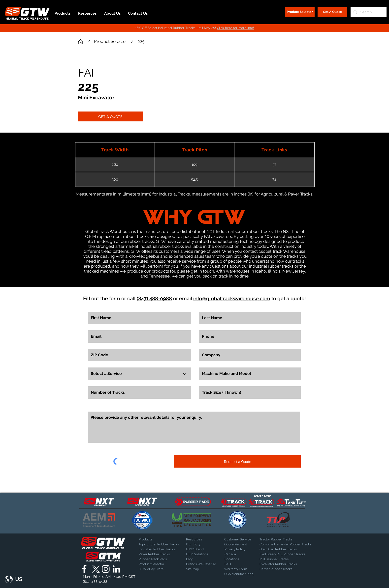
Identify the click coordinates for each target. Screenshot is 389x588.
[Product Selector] (300, 12)
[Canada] (238, 554)
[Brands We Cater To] (201, 564)
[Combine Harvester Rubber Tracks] (285, 544)
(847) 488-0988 (154, 299)
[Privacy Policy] (237, 549)
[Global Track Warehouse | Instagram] (106, 569)
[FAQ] (238, 564)
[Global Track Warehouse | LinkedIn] (116, 569)
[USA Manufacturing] (239, 574)
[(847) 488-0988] (96, 582)
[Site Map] (198, 569)
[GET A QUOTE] (110, 116)
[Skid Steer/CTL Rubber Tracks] (287, 554)
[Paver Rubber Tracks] (156, 554)
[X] (95, 569)
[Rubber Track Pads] (156, 559)
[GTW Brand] (198, 549)
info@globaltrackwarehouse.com (232, 299)
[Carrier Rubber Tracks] (282, 569)
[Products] (156, 539)
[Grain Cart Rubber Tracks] (279, 549)
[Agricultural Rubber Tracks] (159, 544)
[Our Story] (199, 544)
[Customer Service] (238, 539)
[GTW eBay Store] (151, 569)
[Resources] (199, 539)
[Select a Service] (139, 374)
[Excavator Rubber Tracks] (283, 564)
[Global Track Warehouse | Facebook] (84, 569)
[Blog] (198, 559)
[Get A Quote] (332, 12)
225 (141, 41)
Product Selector (111, 41)
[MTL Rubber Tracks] (287, 559)
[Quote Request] (237, 544)
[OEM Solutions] (199, 554)
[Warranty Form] (237, 569)
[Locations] (238, 559)
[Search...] (368, 12)
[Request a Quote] (237, 461)
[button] (14, 579)
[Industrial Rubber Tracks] (157, 549)
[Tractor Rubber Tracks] (277, 539)
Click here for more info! (235, 28)
